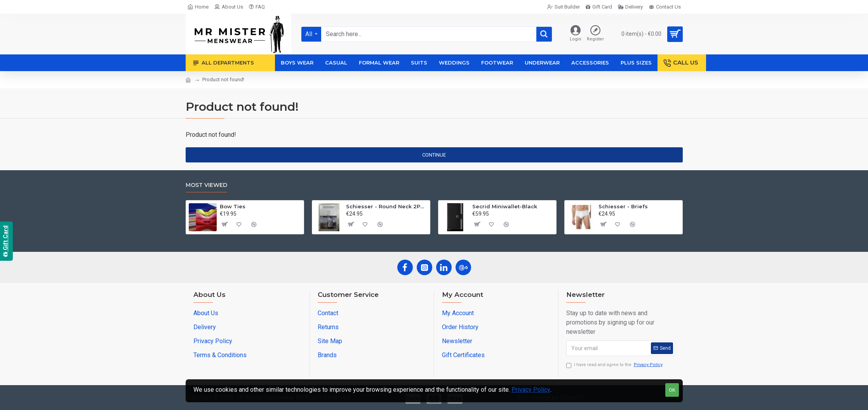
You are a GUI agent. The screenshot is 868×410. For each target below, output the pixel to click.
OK (672, 390)
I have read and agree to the (615, 365)
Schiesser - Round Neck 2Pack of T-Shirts (387, 206)
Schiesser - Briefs (623, 206)
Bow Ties (233, 206)
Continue (434, 155)
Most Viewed (206, 185)
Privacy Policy (531, 390)
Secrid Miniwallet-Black (505, 206)
